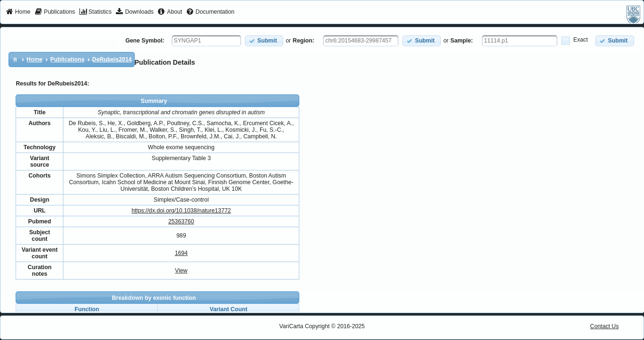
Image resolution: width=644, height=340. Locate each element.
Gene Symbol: (145, 41)
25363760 (181, 221)
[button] (264, 41)
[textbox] (206, 41)
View (181, 271)
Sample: (462, 41)
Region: (304, 41)
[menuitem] (18, 12)
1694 (181, 253)
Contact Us (605, 326)
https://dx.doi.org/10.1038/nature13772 (181, 211)
